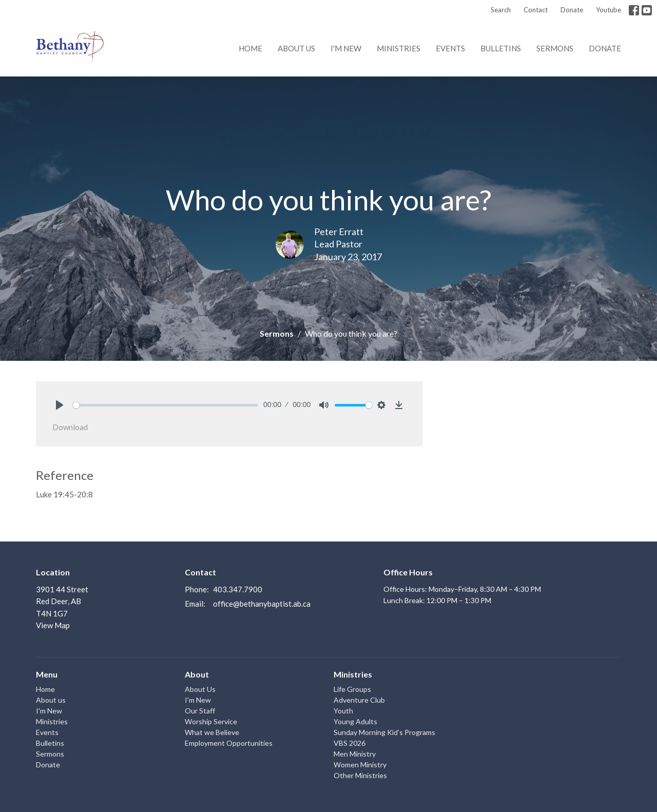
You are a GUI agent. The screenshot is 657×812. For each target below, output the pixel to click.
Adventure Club (359, 700)
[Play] (60, 405)
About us (296, 48)
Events (450, 48)
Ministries (399, 48)
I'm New (346, 48)
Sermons (555, 48)
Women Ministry (360, 765)
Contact (536, 10)
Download (70, 427)
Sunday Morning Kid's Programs (384, 732)
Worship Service (211, 721)
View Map (53, 625)
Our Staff (200, 711)
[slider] (166, 405)
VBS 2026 (350, 743)
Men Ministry (355, 754)
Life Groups (352, 689)
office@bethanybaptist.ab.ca (262, 604)
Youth (343, 711)
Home (250, 48)
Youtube (608, 10)
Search (501, 10)
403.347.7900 (238, 589)
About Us (200, 689)
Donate (572, 10)
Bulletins (501, 48)
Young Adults (355, 721)
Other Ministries (360, 775)
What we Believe (212, 732)
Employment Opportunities (229, 743)
